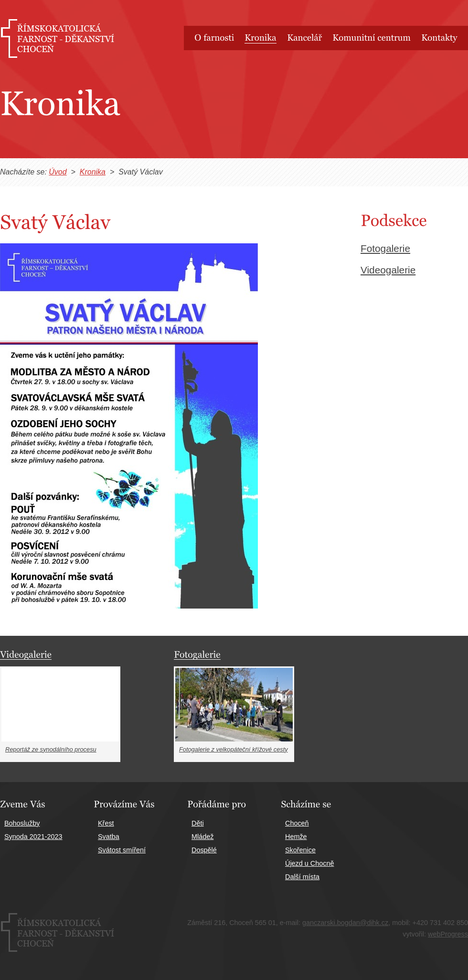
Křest (106, 823)
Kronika (93, 172)
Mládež (202, 837)
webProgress (448, 934)
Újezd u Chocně (309, 863)
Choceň (297, 823)
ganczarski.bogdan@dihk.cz (345, 923)
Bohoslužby (22, 823)
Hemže (296, 837)
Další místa (302, 877)
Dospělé (204, 850)
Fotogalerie (385, 248)
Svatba (109, 837)
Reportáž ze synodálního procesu (51, 749)
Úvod (58, 172)
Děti (198, 823)
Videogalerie (388, 270)
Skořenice (300, 850)
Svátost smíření (122, 850)
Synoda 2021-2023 (33, 837)
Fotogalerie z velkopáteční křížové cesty (234, 749)
